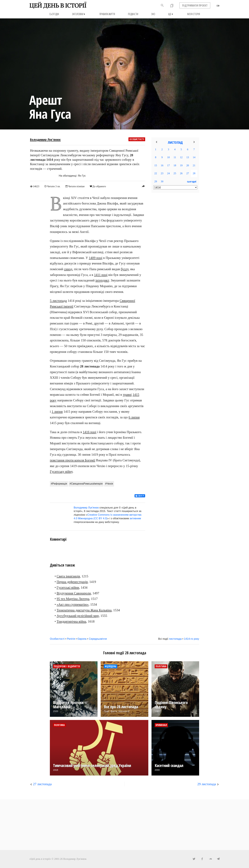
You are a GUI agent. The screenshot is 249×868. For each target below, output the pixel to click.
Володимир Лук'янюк (45, 140)
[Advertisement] (175, 247)
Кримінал (161, 725)
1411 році (101, 275)
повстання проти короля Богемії (73, 460)
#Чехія (109, 484)
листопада (175, 639)
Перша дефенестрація (72, 582)
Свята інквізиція (68, 576)
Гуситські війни (68, 587)
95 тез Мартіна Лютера (73, 599)
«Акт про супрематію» (73, 604)
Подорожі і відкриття (67, 666)
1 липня (57, 412)
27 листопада (42, 784)
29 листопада (207, 784)
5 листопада (58, 301)
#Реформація (59, 484)
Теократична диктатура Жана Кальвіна (84, 610)
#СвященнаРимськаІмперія (86, 484)
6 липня (134, 417)
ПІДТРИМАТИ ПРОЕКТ (195, 5)
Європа (82, 639)
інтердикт (102, 280)
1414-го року (192, 639)
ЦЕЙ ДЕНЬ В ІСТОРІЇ (58, 5)
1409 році (96, 258)
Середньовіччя (98, 639)
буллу (125, 269)
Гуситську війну (61, 472)
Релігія (71, 639)
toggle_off (218, 6)
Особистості (137, 139)
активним (135, 518)
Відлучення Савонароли (74, 593)
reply (143, 186)
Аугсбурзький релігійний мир (78, 616)
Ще (171, 14)
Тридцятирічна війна (71, 621)
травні (127, 395)
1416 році (89, 432)
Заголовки (79, 14)
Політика (161, 666)
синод (68, 269)
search (162, 5)
